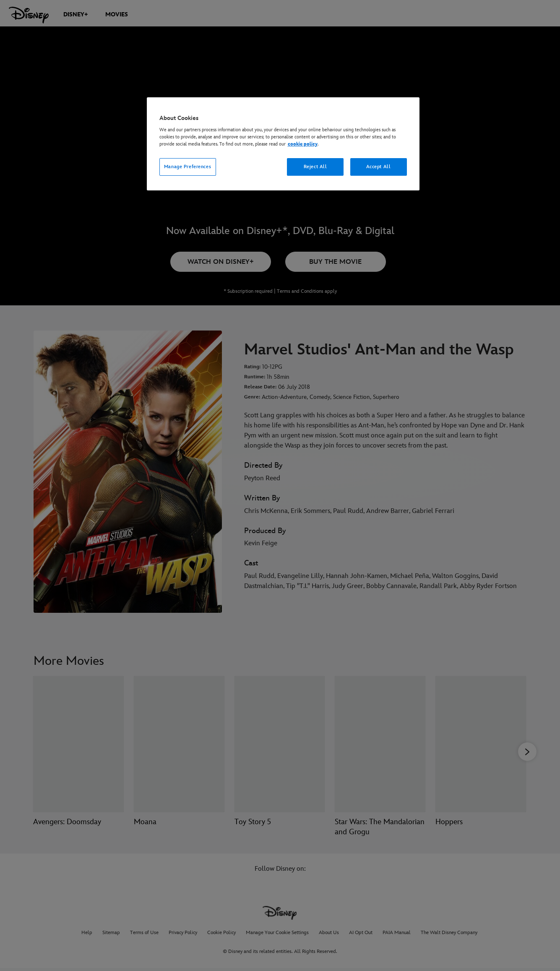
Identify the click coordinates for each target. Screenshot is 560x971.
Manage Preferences (188, 167)
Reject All (315, 167)
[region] (283, 144)
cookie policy (303, 144)
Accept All (379, 167)
